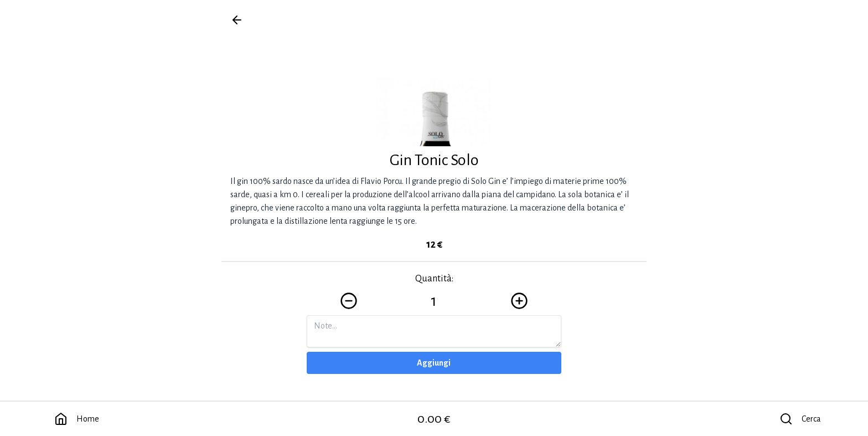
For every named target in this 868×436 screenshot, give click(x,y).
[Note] (434, 331)
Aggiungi (434, 363)
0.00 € (434, 419)
